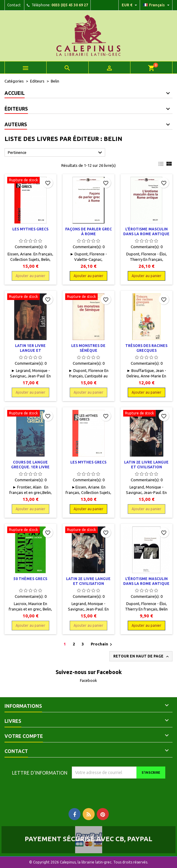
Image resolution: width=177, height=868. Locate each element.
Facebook (88, 680)
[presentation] (122, 790)
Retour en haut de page (142, 657)
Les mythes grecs (30, 229)
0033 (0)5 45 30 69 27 (70, 5)
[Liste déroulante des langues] (157, 5)
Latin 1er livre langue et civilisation (30, 350)
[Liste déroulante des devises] (130, 5)
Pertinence (56, 153)
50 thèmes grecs (30, 579)
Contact (14, 5)
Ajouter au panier (31, 276)
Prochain (102, 645)
